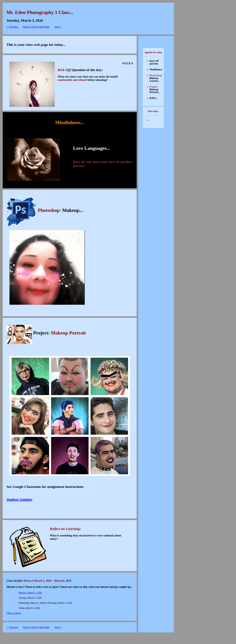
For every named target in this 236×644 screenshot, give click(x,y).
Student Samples (19, 499)
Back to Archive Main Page (36, 27)
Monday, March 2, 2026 (30, 593)
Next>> (58, 27)
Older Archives (14, 613)
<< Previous (12, 27)
